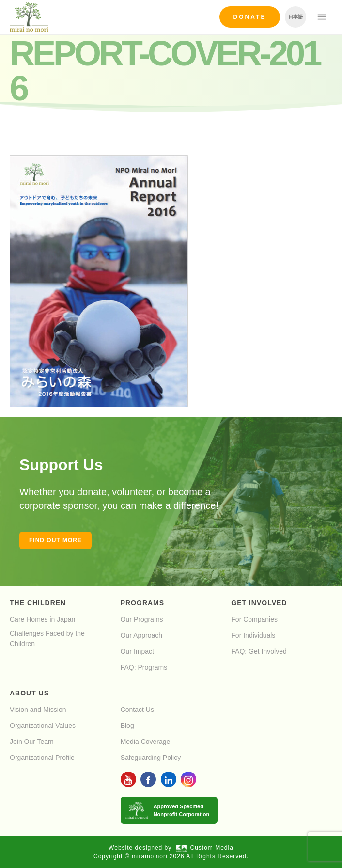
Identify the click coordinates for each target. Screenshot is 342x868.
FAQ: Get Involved (259, 651)
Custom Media (205, 848)
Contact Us (137, 710)
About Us (29, 693)
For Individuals (253, 635)
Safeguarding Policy (151, 758)
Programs (142, 603)
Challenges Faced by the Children (47, 639)
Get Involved (259, 603)
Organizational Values (43, 726)
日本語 (295, 17)
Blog (127, 726)
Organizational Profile (42, 758)
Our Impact (137, 651)
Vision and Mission (38, 710)
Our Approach (141, 635)
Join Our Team (32, 742)
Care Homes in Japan (42, 619)
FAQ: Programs (144, 667)
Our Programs (142, 619)
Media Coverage (146, 742)
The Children (38, 603)
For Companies (254, 619)
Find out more (55, 540)
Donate (250, 17)
